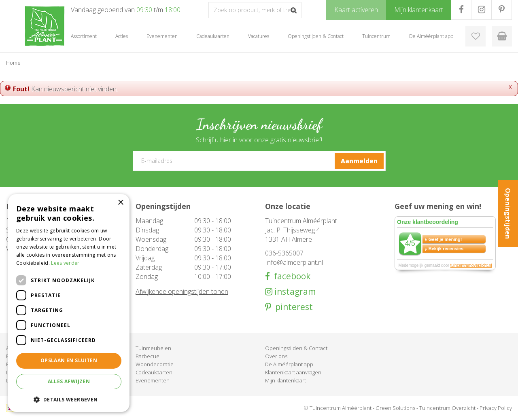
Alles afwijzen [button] (69, 381)
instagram (294, 292)
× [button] (120, 203)
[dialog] (69, 303)
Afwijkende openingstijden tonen (182, 291)
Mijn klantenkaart (286, 380)
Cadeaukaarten (154, 372)
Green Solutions (395, 408)
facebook (290, 276)
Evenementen (153, 380)
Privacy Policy (496, 408)
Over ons (276, 356)
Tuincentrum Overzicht (447, 408)
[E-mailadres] (259, 161)
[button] (69, 399)
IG (481, 10)
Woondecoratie (155, 364)
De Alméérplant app (289, 364)
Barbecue (148, 356)
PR (502, 10)
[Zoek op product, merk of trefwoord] (255, 10)
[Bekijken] (502, 36)
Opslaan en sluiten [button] (69, 360)
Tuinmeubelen (153, 348)
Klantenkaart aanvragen (293, 372)
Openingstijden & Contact (296, 348)
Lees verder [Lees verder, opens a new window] (65, 263)
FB (461, 10)
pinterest (292, 307)
